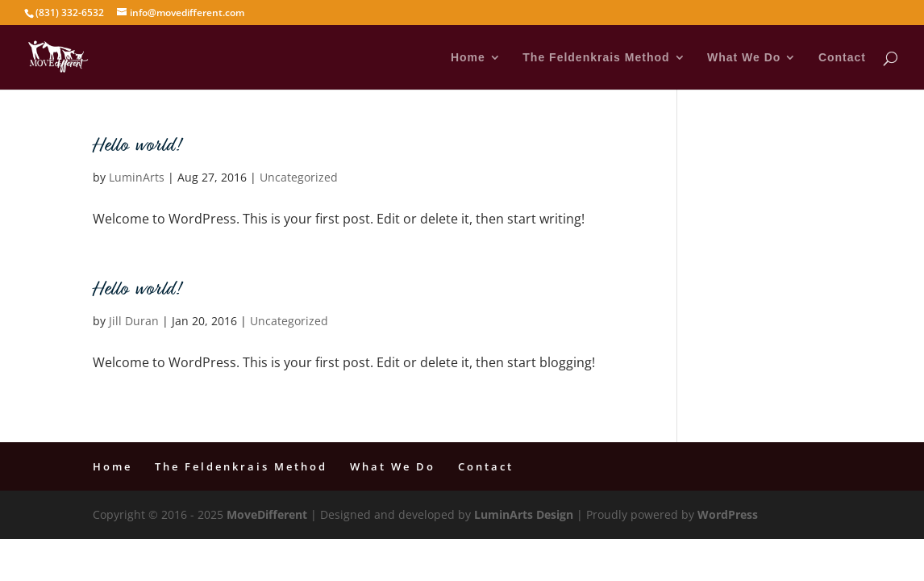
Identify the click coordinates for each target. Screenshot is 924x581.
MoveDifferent (267, 514)
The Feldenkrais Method (596, 58)
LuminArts (137, 177)
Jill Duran (134, 321)
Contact (842, 58)
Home (468, 58)
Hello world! (136, 147)
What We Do (744, 58)
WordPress (728, 514)
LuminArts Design (524, 514)
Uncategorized (299, 177)
